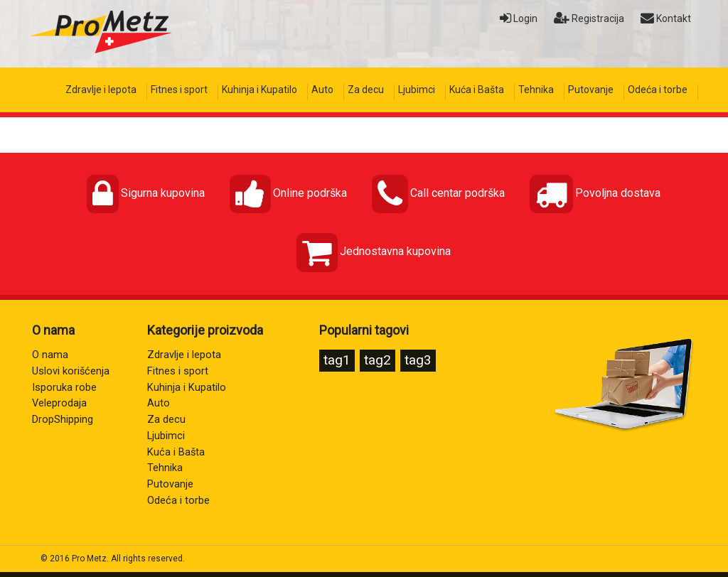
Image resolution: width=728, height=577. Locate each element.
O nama (50, 355)
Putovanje (591, 90)
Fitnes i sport (179, 90)
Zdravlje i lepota (101, 90)
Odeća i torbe (658, 90)
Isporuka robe (64, 388)
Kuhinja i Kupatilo (259, 90)
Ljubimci (417, 90)
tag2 (378, 360)
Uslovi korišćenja (71, 371)
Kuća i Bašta (477, 90)
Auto (322, 90)
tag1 (337, 360)
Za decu (366, 90)
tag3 (418, 360)
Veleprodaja (59, 403)
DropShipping (63, 420)
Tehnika (536, 90)
